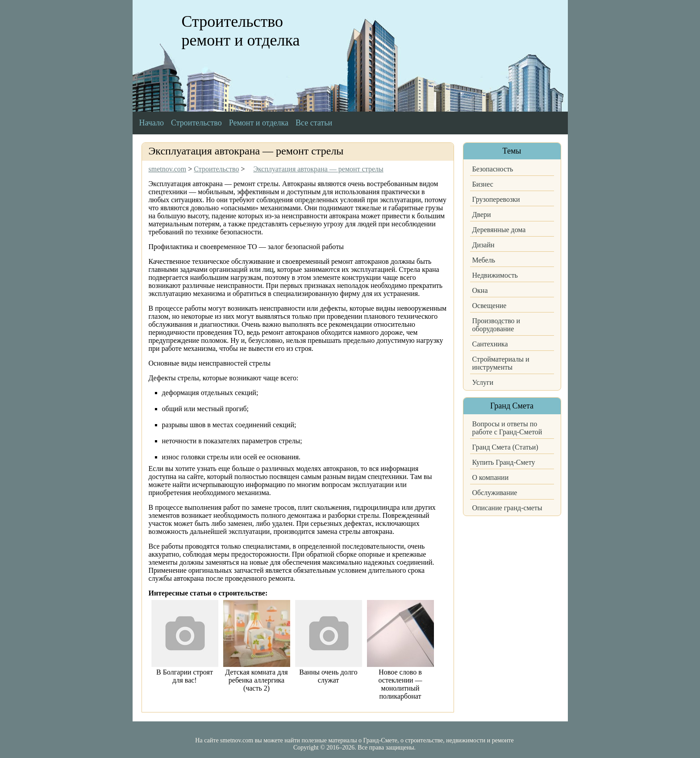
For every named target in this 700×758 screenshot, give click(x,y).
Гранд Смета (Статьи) (505, 447)
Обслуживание (495, 493)
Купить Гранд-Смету (504, 462)
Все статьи (314, 123)
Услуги (483, 382)
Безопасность (493, 169)
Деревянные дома (499, 230)
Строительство (196, 123)
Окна (480, 290)
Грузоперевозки (496, 199)
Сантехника (490, 344)
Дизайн (483, 245)
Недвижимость (495, 275)
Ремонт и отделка (259, 123)
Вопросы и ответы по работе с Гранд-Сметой (507, 428)
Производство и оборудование (496, 325)
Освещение (490, 306)
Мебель (484, 260)
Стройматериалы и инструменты (501, 363)
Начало (152, 123)
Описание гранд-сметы (507, 508)
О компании (491, 477)
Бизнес (483, 184)
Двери (482, 214)
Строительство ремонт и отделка (241, 31)
